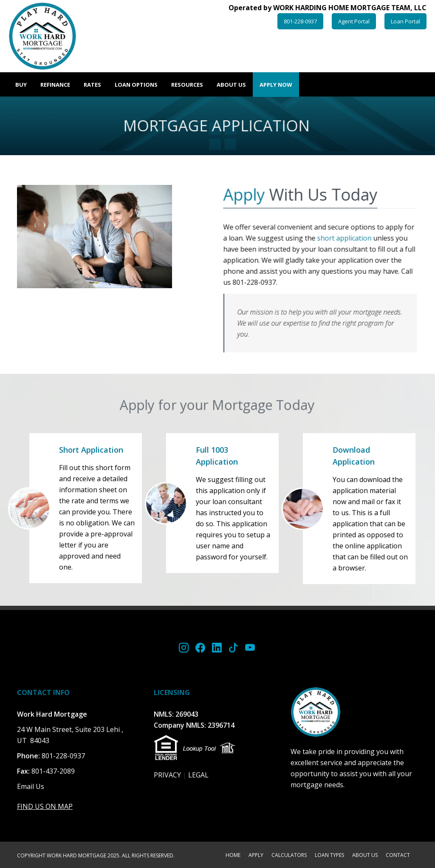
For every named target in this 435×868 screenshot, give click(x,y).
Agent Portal (354, 21)
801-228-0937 (300, 21)
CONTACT (398, 856)
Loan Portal (405, 21)
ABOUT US (365, 856)
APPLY (256, 856)
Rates (92, 85)
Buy (21, 85)
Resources (187, 85)
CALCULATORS (289, 856)
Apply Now (276, 85)
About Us (231, 85)
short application (345, 238)
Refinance (55, 85)
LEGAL (198, 775)
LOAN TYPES (329, 856)
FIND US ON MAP (45, 806)
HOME (233, 856)
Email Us (31, 786)
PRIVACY (167, 775)
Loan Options (136, 85)
